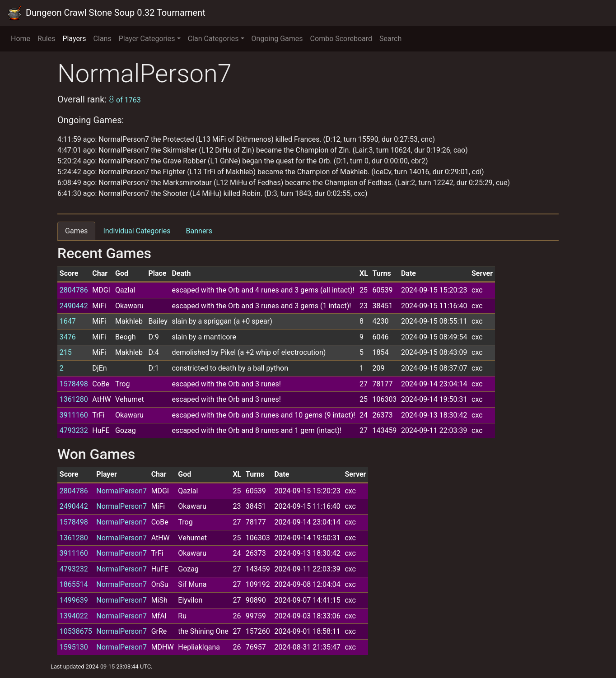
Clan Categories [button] (213, 39)
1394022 (74, 616)
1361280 (74, 399)
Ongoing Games (277, 39)
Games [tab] (76, 231)
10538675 (76, 631)
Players (74, 39)
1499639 (74, 600)
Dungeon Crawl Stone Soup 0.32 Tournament (106, 13)
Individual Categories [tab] (137, 231)
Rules (46, 39)
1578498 (74, 384)
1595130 (74, 647)
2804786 (74, 290)
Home (21, 39)
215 (66, 352)
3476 (68, 337)
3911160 (74, 415)
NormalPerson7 (121, 491)
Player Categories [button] (147, 39)
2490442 (74, 306)
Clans (103, 39)
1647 (68, 321)
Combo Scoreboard (341, 39)
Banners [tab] (199, 231)
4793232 (74, 430)
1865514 (74, 584)
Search (390, 39)
